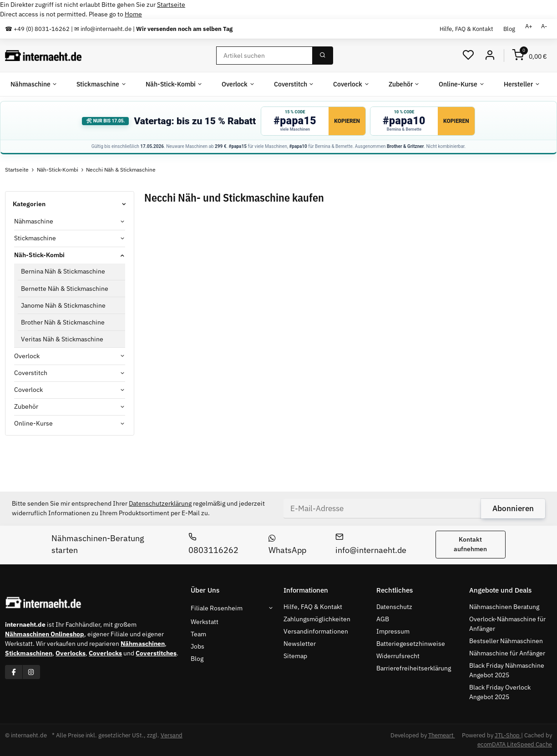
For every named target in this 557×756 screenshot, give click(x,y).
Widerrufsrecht (398, 656)
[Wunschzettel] (468, 55)
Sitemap (295, 656)
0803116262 (213, 544)
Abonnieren (513, 508)
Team (198, 634)
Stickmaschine (35, 238)
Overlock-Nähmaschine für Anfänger (507, 624)
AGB (383, 619)
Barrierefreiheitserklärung (414, 668)
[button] (70, 222)
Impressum (393, 631)
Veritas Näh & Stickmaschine (62, 339)
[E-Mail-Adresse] (382, 508)
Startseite (171, 5)
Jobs (197, 646)
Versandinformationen (316, 631)
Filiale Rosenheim (217, 608)
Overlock (27, 356)
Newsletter (300, 644)
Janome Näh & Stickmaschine (63, 305)
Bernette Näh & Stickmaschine (65, 289)
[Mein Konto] (490, 55)
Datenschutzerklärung (160, 503)
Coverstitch (31, 373)
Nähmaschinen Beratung (504, 607)
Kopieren (347, 121)
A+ (529, 26)
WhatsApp (287, 545)
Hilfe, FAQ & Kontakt (466, 29)
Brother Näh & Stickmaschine (63, 322)
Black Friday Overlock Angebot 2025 (500, 692)
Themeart (442, 735)
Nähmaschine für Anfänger (507, 653)
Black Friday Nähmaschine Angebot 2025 (507, 670)
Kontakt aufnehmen (470, 544)
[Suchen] (264, 56)
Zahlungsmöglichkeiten (317, 619)
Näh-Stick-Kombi (39, 255)
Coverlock (28, 390)
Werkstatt (205, 622)
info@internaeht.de (371, 544)
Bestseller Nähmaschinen (506, 641)
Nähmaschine (34, 221)
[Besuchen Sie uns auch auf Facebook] (14, 672)
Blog (509, 29)
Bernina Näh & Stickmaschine (63, 271)
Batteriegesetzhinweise (411, 644)
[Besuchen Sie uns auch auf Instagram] (31, 672)
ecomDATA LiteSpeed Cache (515, 744)
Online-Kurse (33, 423)
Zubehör (26, 406)
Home (133, 14)
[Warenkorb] (530, 55)
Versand (172, 735)
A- (544, 26)
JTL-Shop (508, 735)
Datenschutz (394, 607)
